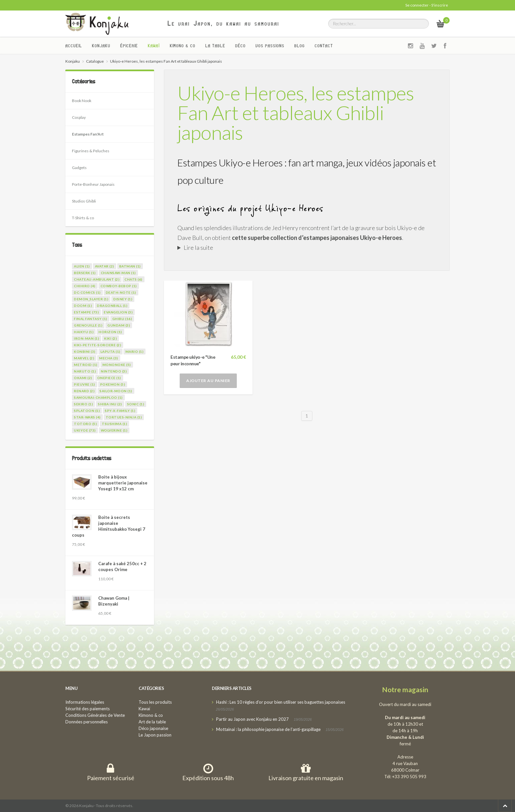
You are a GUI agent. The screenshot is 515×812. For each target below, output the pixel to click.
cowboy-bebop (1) (119, 286)
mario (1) (135, 352)
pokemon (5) (113, 384)
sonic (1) (136, 404)
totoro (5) (85, 424)
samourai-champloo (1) (98, 397)
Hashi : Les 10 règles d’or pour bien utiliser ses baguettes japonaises (281, 702)
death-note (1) (121, 292)
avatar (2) (105, 266)
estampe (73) (86, 312)
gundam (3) (119, 325)
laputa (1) (111, 352)
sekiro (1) (83, 404)
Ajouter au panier (208, 381)
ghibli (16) (122, 319)
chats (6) (134, 279)
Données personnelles (87, 722)
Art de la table (152, 722)
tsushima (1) (114, 424)
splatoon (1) (87, 411)
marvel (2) (84, 358)
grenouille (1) (88, 325)
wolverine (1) (114, 430)
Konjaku (101, 46)
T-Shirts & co (83, 218)
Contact (324, 46)
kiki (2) (111, 338)
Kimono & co (183, 46)
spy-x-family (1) (120, 411)
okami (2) (83, 378)
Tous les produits (155, 702)
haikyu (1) (84, 332)
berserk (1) (85, 273)
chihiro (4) (85, 286)
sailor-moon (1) (116, 391)
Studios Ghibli (84, 201)
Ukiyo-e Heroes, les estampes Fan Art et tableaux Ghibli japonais (296, 113)
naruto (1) (85, 371)
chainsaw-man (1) (118, 273)
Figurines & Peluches (91, 151)
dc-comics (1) (87, 292)
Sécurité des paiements (88, 709)
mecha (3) (109, 358)
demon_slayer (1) (91, 299)
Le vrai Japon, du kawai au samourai (224, 23)
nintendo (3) (114, 371)
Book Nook (82, 101)
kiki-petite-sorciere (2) (98, 345)
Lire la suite (198, 247)
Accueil (74, 46)
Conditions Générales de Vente (95, 715)
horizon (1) (110, 332)
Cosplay (79, 117)
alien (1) (82, 266)
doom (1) (83, 306)
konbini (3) (85, 352)
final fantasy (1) (91, 319)
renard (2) (84, 391)
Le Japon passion (155, 735)
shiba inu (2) (110, 404)
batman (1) (130, 266)
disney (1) (123, 299)
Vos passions (270, 46)
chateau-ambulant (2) (97, 279)
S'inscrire (440, 5)
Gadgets (79, 168)
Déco (240, 46)
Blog (300, 46)
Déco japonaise (153, 728)
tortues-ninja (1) (124, 417)
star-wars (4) (87, 417)
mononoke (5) (117, 365)
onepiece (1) (109, 378)
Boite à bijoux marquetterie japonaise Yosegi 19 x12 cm (123, 483)
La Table (215, 46)
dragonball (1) (112, 306)
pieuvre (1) (85, 384)
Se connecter (417, 5)
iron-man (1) (87, 338)
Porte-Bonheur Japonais (93, 184)
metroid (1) (86, 365)
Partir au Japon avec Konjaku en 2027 (252, 719)
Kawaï (154, 46)
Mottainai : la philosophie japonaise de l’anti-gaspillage (268, 729)
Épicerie (129, 46)
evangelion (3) (118, 312)
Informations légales (85, 702)
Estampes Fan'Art (88, 134)
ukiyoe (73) (85, 430)
